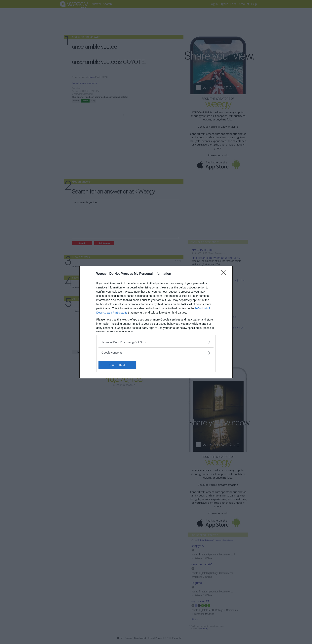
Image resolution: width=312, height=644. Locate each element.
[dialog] (156, 322)
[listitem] (156, 342)
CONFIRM (117, 365)
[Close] (225, 274)
